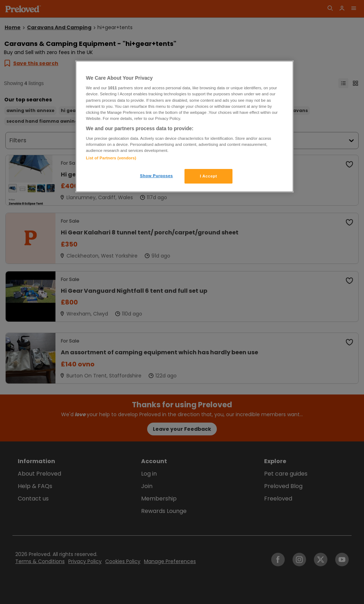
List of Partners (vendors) (111, 158)
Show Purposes (157, 176)
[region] (184, 127)
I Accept (208, 176)
